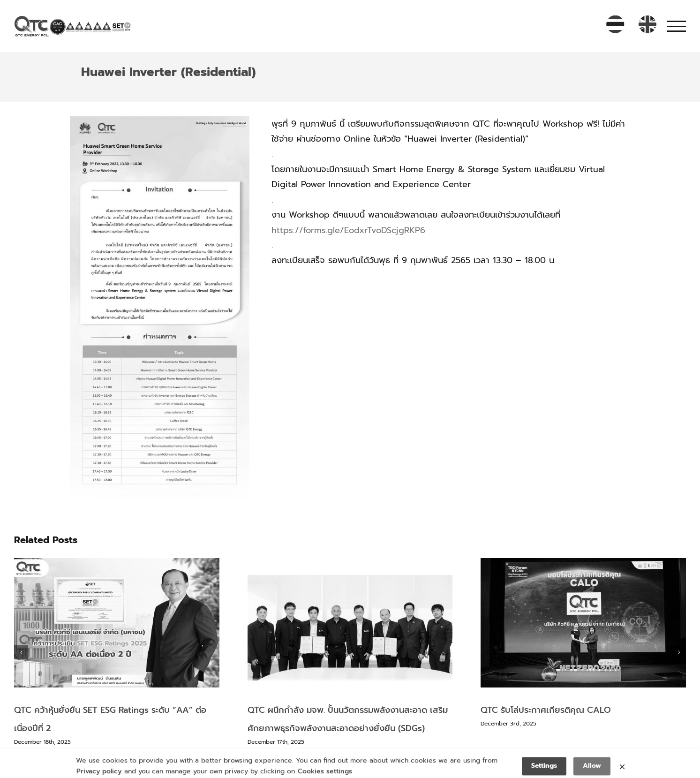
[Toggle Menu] (677, 26)
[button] (21, 652)
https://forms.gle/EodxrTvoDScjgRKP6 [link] (348, 230)
